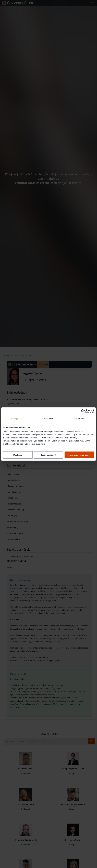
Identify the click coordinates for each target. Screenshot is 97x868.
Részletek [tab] (48, 419)
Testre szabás (49, 455)
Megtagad (18, 455)
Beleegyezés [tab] (17, 419)
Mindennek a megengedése (79, 455)
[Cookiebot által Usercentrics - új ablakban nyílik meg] (83, 411)
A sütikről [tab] (80, 419)
